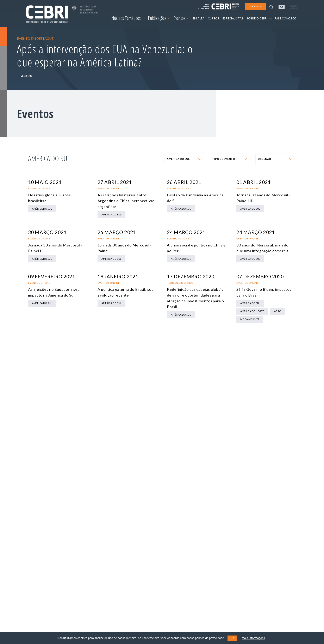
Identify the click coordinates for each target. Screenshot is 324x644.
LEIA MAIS (26, 76)
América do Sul (42, 209)
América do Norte (252, 311)
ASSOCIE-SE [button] (255, 6)
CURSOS (214, 18)
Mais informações (253, 638)
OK (232, 638)
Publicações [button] (159, 18)
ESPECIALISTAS (233, 18)
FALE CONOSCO (286, 18)
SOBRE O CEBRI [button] (259, 18)
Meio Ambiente (250, 319)
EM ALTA (199, 18)
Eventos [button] (181, 18)
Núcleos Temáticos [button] (128, 18)
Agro (278, 311)
